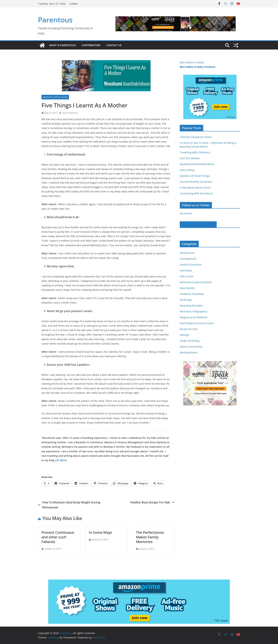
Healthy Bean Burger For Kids (152, 502)
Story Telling (187, 170)
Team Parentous (70, 113)
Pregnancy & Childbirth (194, 317)
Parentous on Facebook (198, 225)
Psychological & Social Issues (197, 323)
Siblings (184, 335)
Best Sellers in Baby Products (198, 67)
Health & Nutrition (191, 265)
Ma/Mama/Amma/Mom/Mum (197, 164)
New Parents (187, 288)
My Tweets (186, 213)
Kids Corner (187, 276)
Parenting (186, 300)
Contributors (91, 45)
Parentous (55, 20)
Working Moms (189, 352)
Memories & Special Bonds (55, 97)
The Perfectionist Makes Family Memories (150, 537)
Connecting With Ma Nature (196, 193)
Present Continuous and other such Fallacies (58, 537)
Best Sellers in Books (192, 62)
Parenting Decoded (191, 306)
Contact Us (114, 45)
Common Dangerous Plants (196, 137)
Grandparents (188, 259)
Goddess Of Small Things (195, 176)
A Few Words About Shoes (195, 188)
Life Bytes (61, 460)
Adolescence (187, 253)
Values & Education (191, 347)
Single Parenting (190, 341)
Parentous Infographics (194, 311)
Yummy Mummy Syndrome (196, 182)
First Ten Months (190, 158)
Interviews (186, 270)
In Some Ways (100, 532)
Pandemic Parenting (192, 294)
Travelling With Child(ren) (195, 152)
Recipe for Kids (189, 329)
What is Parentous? (63, 45)
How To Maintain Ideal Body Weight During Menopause (69, 505)
